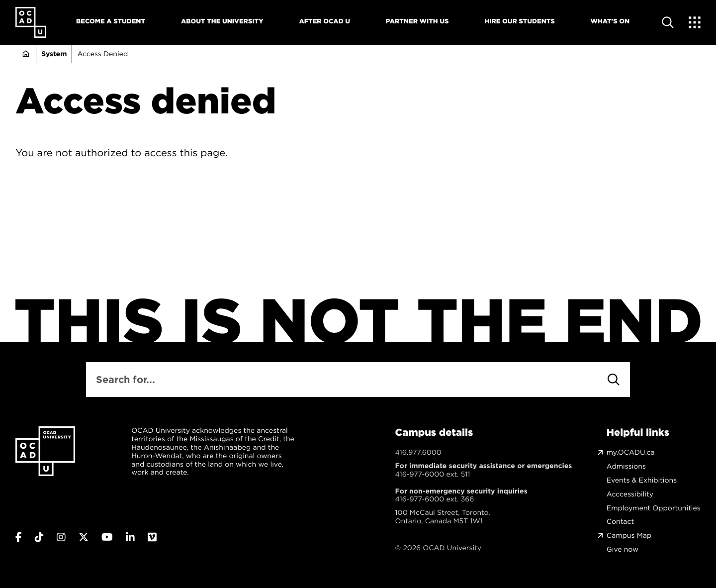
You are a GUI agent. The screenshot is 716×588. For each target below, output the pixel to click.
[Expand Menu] (695, 22)
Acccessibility (630, 494)
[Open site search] (668, 22)
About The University (222, 21)
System (54, 54)
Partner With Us (417, 21)
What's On (610, 21)
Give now (623, 549)
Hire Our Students (519, 21)
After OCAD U (324, 21)
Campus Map (629, 536)
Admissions (626, 466)
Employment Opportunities (654, 508)
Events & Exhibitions (642, 480)
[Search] (614, 380)
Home (26, 54)
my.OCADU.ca (631, 452)
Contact (620, 522)
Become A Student (111, 21)
